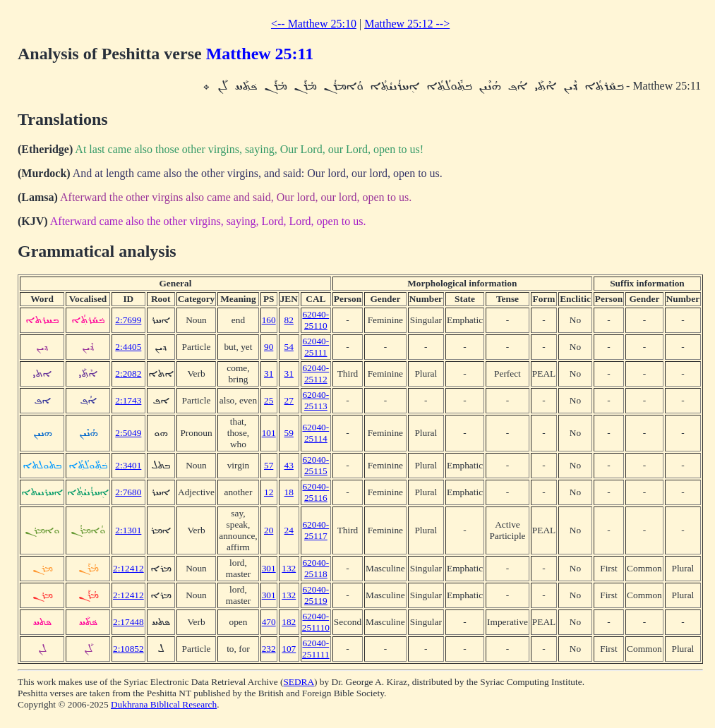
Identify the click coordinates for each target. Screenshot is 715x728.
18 (289, 492)
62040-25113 (316, 400)
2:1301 (128, 530)
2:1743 (128, 400)
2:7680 (128, 492)
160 (269, 320)
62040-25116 (316, 492)
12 (269, 492)
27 (289, 400)
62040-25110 (316, 320)
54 (289, 347)
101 (269, 433)
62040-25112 (316, 374)
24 (289, 530)
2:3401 (128, 465)
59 (289, 433)
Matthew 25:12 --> (407, 24)
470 (269, 622)
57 (269, 465)
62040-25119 (316, 595)
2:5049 (128, 433)
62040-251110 (316, 622)
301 (269, 568)
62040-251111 (316, 649)
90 (269, 347)
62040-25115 (316, 465)
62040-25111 (316, 347)
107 (289, 649)
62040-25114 (316, 433)
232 (269, 649)
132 (289, 568)
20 (269, 530)
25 (269, 400)
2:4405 (128, 347)
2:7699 (128, 320)
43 (289, 465)
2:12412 (128, 568)
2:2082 (128, 374)
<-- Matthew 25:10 (314, 24)
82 (289, 320)
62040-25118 (316, 568)
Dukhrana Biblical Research (164, 704)
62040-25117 (316, 530)
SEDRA (299, 682)
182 (289, 622)
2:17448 (128, 622)
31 (269, 374)
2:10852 (128, 649)
